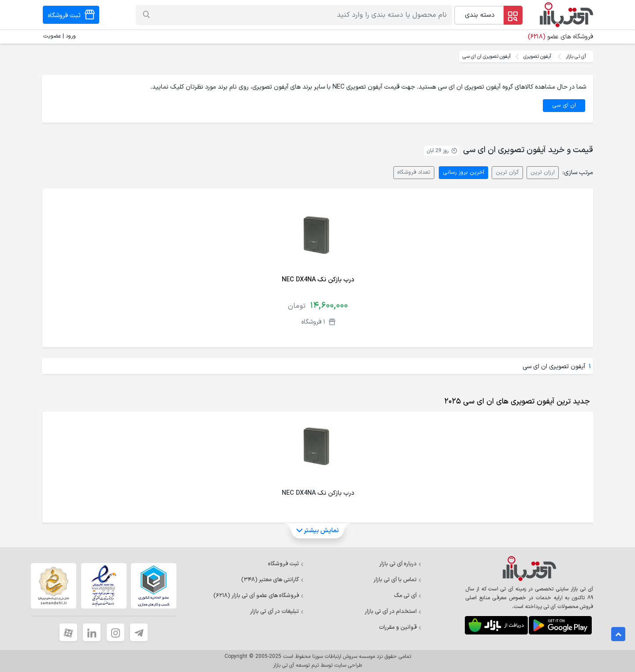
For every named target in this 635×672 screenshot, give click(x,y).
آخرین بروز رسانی (463, 172)
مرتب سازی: (578, 173)
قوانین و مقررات (400, 627)
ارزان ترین (543, 172)
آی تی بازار (576, 56)
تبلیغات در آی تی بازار (277, 612)
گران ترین (507, 172)
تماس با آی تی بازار (398, 580)
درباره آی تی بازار (400, 564)
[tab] (515, 402)
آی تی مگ (408, 596)
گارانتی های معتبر (273, 580)
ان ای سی (564, 105)
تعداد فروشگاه (414, 172)
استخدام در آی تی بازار (393, 612)
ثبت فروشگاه (286, 564)
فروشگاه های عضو (560, 37)
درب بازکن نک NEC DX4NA (318, 280)
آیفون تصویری (537, 56)
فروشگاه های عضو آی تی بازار (259, 596)
